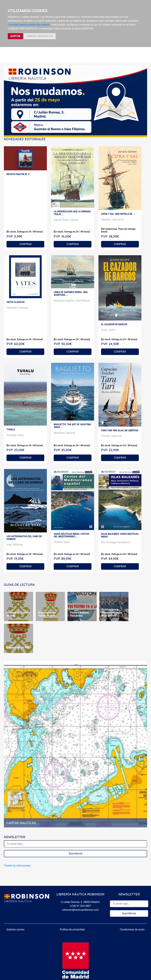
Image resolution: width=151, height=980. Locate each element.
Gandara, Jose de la (112, 220)
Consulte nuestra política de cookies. (29, 25)
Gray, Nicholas (15, 545)
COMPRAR (25, 244)
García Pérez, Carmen (66, 220)
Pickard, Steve (62, 542)
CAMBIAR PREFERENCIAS (40, 36)
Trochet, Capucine (111, 436)
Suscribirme (75, 854)
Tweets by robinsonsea (17, 866)
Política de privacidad (72, 929)
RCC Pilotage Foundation (115, 542)
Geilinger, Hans (15, 435)
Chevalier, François (17, 308)
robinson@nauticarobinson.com (80, 910)
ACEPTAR (15, 36)
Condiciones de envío (132, 929)
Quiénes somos (15, 929)
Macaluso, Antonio (64, 433)
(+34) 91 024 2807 (81, 906)
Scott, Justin (108, 330)
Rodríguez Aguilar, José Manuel (72, 301)
